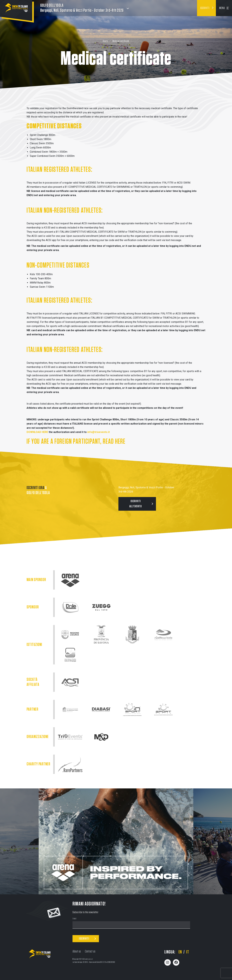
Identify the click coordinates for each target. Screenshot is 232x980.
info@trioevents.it (99, 432)
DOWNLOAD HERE (37, 432)
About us (77, 951)
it (188, 952)
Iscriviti (205, 8)
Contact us (90, 951)
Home (105, 41)
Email (75, 919)
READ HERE (114, 442)
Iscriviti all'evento (136, 504)
